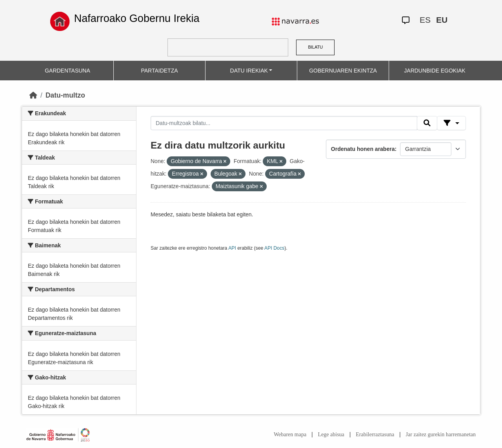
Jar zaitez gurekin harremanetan (441, 434)
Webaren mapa (290, 434)
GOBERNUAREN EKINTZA (343, 71)
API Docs (274, 248)
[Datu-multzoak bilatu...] (284, 123)
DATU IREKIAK (249, 71)
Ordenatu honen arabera (363, 149)
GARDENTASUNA (67, 71)
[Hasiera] (33, 95)
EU (442, 20)
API (232, 248)
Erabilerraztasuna (375, 434)
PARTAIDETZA (159, 71)
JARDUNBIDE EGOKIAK (435, 71)
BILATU (315, 47)
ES (425, 20)
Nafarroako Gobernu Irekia (137, 18)
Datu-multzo (65, 95)
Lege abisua (331, 434)
